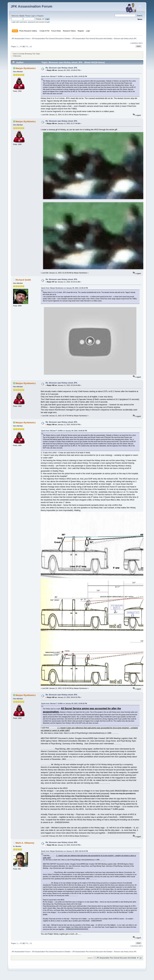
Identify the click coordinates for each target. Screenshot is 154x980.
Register (40, 16)
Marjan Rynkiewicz (26, 68)
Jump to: (90, 962)
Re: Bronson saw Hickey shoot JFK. (62, 68)
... (19, 46)
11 (31, 46)
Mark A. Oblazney (25, 847)
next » (141, 43)
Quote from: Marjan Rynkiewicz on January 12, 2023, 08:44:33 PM (65, 856)
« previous (134, 43)
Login (33, 16)
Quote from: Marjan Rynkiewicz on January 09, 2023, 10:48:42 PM (65, 288)
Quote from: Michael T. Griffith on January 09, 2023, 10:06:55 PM (64, 76)
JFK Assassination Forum (31, 6)
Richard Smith (23, 280)
